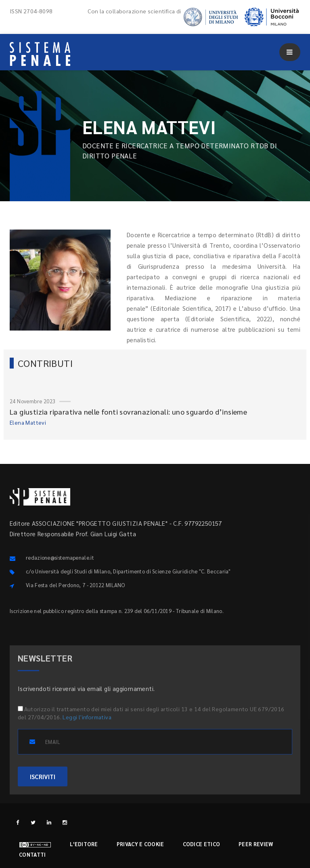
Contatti (32, 854)
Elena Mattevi (28, 422)
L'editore (84, 844)
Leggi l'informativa (87, 717)
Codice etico (202, 844)
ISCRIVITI (43, 776)
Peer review (256, 844)
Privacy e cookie (140, 844)
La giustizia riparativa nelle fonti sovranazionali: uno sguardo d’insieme (128, 412)
